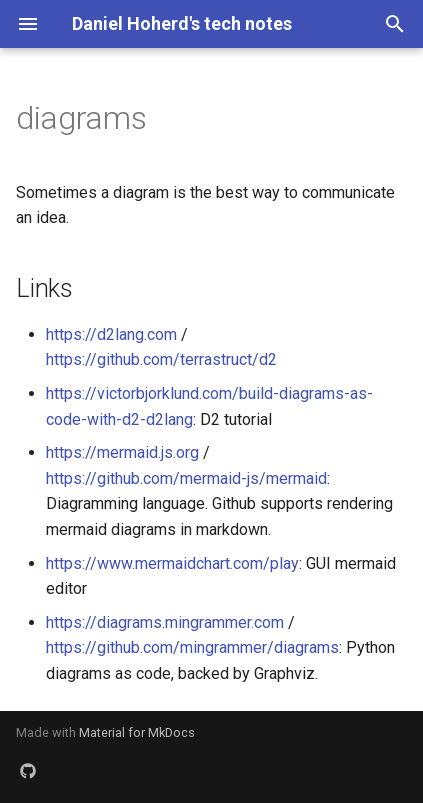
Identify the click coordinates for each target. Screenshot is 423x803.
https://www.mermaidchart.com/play (172, 563)
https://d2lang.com (111, 334)
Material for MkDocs (137, 732)
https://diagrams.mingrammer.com (165, 622)
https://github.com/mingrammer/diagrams (192, 647)
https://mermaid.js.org (122, 452)
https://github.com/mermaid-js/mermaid (186, 478)
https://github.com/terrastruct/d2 (161, 359)
